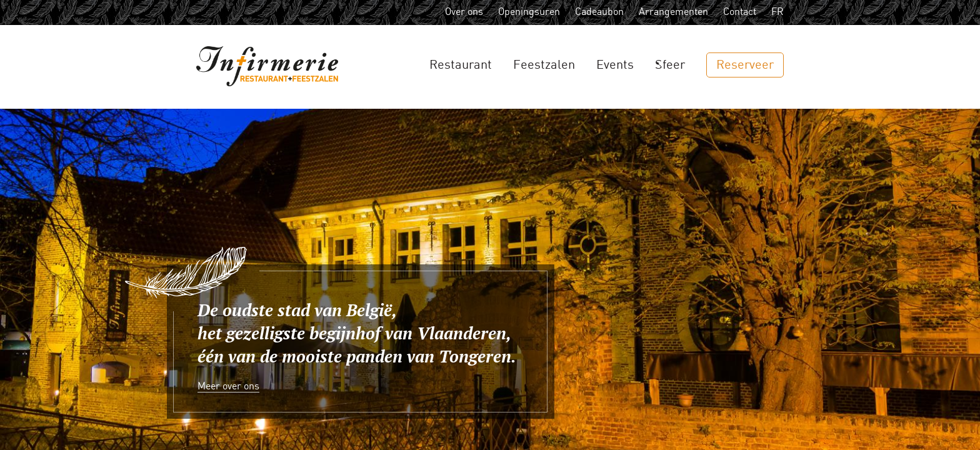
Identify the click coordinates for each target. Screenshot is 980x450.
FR (777, 12)
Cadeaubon (599, 12)
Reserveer (745, 65)
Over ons (464, 12)
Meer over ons (228, 387)
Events (615, 65)
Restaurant (461, 65)
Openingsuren (529, 12)
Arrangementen (673, 12)
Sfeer (670, 65)
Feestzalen (544, 65)
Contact (740, 12)
